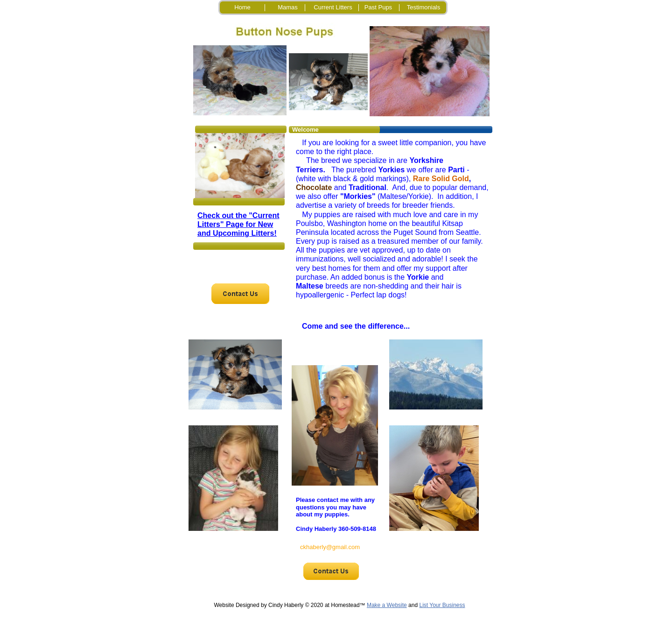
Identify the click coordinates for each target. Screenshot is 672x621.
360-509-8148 (357, 529)
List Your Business (442, 605)
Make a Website (387, 605)
